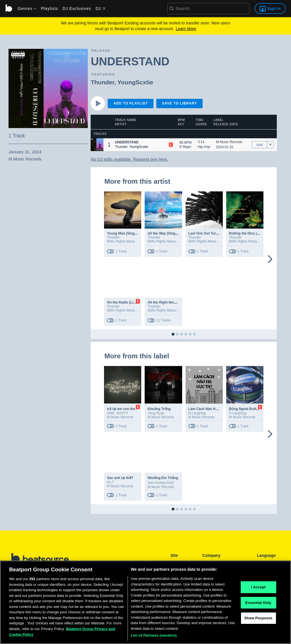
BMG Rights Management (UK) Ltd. (134, 241)
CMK (111, 413)
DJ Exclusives (77, 9)
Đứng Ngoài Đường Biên (249, 409)
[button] (97, 145)
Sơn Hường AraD (161, 483)
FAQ (206, 563)
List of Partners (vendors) (154, 638)
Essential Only (258, 605)
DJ (100, 9)
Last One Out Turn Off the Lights (215, 233)
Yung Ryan (156, 413)
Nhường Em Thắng (163, 478)
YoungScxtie (135, 82)
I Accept (258, 589)
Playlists (49, 9)
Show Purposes (258, 621)
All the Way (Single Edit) (167, 233)
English (262, 563)
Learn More (186, 29)
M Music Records (229, 142)
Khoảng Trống (159, 409)
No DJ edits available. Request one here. (129, 159)
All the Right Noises (164, 302)
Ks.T (110, 482)
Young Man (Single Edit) (126, 233)
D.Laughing (197, 413)
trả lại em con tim (121, 409)
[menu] (25, 9)
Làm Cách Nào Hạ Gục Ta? (210, 409)
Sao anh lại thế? (120, 478)
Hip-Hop (204, 147)
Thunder (102, 82)
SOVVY (122, 413)
